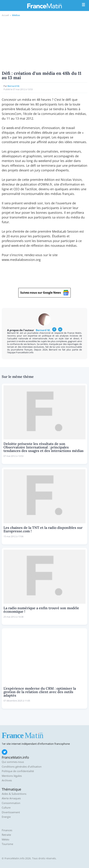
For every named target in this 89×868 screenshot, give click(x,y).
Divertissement (11, 812)
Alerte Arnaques (11, 798)
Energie (6, 817)
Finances (7, 830)
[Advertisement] (44, 43)
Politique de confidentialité (18, 771)
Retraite (6, 835)
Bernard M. (14, 86)
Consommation (11, 803)
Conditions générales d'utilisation (22, 767)
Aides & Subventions (14, 794)
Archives (7, 780)
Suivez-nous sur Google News (44, 293)
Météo (5, 839)
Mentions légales (12, 776)
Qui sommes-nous (13, 762)
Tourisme (7, 844)
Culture (6, 808)
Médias (16, 15)
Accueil (5, 15)
